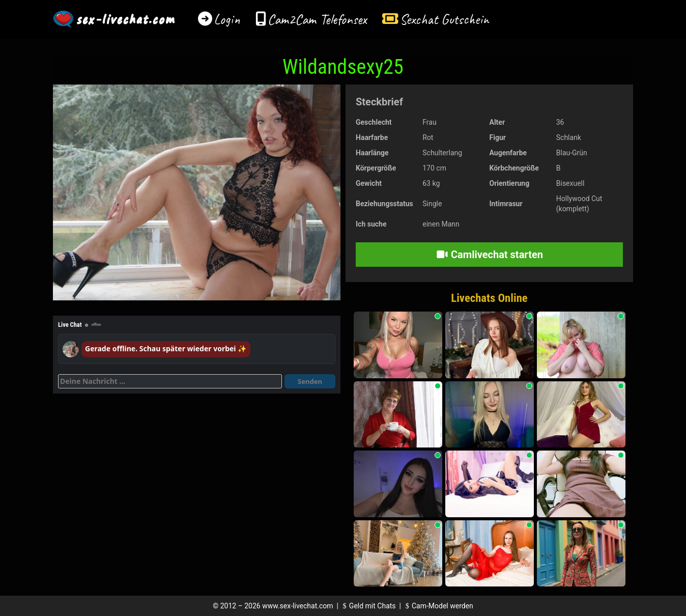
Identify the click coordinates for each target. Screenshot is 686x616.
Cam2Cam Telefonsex (317, 19)
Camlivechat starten (489, 255)
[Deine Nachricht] (170, 381)
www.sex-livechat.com (297, 606)
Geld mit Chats (368, 606)
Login (227, 19)
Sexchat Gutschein (444, 19)
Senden (310, 381)
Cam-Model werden (438, 606)
